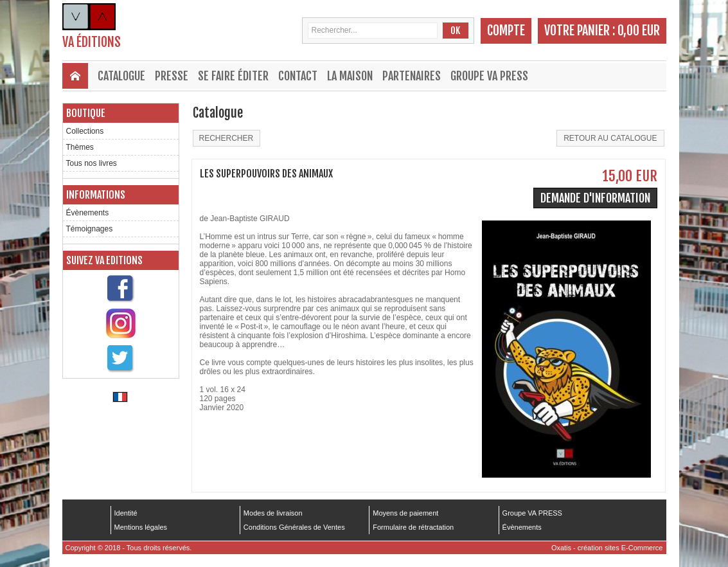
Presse (172, 76)
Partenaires (412, 76)
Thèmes (80, 147)
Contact (298, 76)
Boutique (86, 113)
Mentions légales (141, 527)
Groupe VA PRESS (489, 76)
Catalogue (121, 76)
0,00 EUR (639, 31)
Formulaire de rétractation (413, 527)
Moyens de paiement (405, 513)
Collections (85, 131)
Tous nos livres (92, 163)
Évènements (88, 213)
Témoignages (90, 229)
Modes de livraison (273, 513)
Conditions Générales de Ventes (294, 527)
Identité (126, 513)
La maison (350, 76)
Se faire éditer (233, 76)
